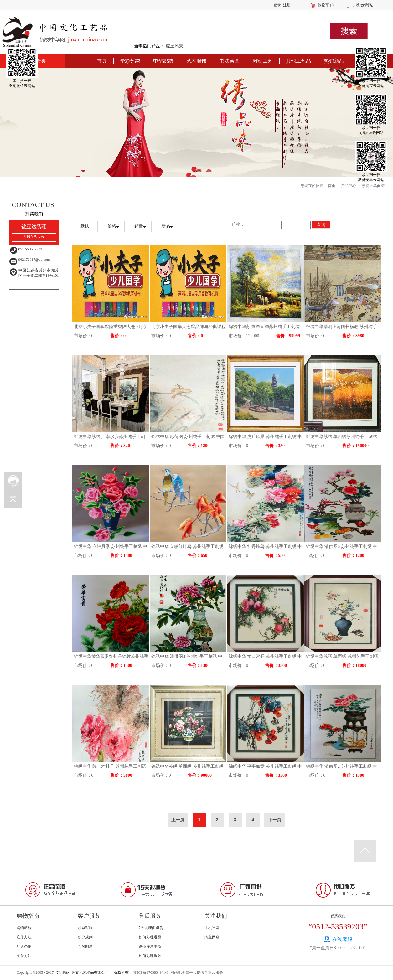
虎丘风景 (174, 46)
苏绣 (365, 186)
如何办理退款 (150, 956)
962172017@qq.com (34, 260)
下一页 (275, 820)
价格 (112, 226)
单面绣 (379, 186)
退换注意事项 (150, 946)
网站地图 (177, 972)
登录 (277, 5)
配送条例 (24, 946)
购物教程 (24, 928)
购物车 (323, 5)
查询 (321, 225)
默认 (85, 226)
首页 (102, 61)
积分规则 (85, 937)
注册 (287, 5)
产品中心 (349, 186)
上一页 (178, 820)
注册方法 (24, 937)
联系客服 (85, 928)
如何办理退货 (150, 937)
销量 (139, 226)
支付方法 (24, 956)
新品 (166, 226)
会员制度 (85, 946)
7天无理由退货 (151, 928)
